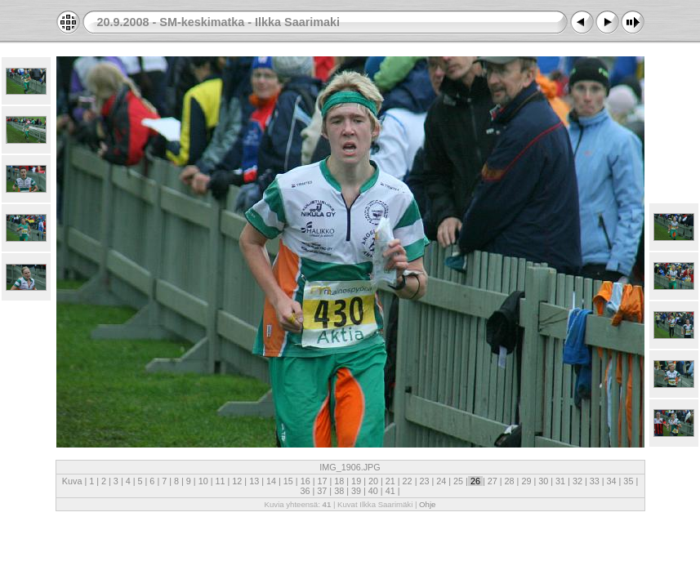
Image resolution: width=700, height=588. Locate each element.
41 (390, 491)
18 (339, 481)
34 (612, 481)
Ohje (427, 504)
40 (373, 491)
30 (543, 481)
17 (322, 481)
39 (356, 491)
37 (322, 491)
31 (560, 481)
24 (441, 481)
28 (510, 481)
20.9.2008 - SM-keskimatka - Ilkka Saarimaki (219, 22)
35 (628, 481)
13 (254, 481)
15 (288, 481)
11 (221, 481)
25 (458, 481)
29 (526, 481)
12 (237, 481)
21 (390, 481)
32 (577, 481)
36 (307, 491)
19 (356, 481)
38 (339, 491)
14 (271, 481)
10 (203, 481)
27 (493, 481)
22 (408, 481)
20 (373, 481)
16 (305, 481)
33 (595, 481)
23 (424, 481)
